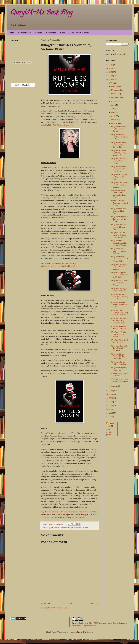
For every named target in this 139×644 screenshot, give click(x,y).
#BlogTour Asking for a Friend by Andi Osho (120, 380)
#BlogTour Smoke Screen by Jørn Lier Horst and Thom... (119, 243)
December (115, 87)
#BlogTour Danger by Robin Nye (119, 369)
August (114, 101)
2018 (111, 398)
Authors (38, 33)
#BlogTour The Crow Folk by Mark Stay (119, 363)
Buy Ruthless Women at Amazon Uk (55, 512)
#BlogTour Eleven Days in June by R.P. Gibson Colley (119, 259)
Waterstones (80, 517)
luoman (74, 632)
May (113, 112)
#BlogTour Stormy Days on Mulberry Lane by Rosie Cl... (119, 356)
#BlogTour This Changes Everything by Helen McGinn (119, 313)
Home (11, 33)
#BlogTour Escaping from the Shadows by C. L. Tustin (120, 297)
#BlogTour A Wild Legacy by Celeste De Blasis (119, 251)
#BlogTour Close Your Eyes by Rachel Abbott (119, 283)
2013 (111, 417)
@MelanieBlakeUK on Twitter (59, 263)
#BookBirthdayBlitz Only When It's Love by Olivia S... (119, 275)
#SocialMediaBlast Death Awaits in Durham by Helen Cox (118, 194)
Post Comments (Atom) (59, 608)
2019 (111, 394)
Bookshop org (69, 517)
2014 (111, 413)
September (115, 98)
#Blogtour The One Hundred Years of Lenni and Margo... (119, 235)
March (114, 120)
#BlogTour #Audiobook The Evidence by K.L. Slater (120, 169)
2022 (111, 80)
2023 (111, 76)
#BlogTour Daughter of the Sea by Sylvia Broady (119, 219)
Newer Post (46, 603)
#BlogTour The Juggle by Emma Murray (119, 290)
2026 (111, 65)
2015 (111, 409)
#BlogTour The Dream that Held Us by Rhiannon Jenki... (119, 321)
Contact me (51, 33)
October (114, 94)
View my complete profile (110, 432)
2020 (111, 391)
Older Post (94, 603)
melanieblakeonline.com (51, 266)
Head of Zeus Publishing (62, 528)
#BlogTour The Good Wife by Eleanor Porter (119, 227)
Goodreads (82, 512)
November (115, 90)
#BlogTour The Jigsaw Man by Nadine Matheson (119, 267)
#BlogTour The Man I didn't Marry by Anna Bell (119, 348)
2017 (111, 402)
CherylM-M (93, 623)
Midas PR (85, 528)
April (113, 116)
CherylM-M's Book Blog (41, 13)
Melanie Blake (76, 528)
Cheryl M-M (112, 425)
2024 (111, 72)
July (113, 105)
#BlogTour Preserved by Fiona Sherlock (119, 328)
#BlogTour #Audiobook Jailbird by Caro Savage (120, 129)
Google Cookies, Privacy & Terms (75, 33)
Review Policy (24, 33)
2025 (111, 68)
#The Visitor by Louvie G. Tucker (119, 375)
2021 (111, 83)
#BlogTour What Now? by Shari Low (119, 341)
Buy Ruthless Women (70, 266)
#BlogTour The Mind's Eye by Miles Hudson (119, 161)
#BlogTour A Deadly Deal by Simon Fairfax (118, 334)
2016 (111, 406)
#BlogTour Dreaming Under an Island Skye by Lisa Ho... (119, 145)
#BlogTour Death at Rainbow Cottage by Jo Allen (119, 137)
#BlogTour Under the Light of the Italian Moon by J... (119, 153)
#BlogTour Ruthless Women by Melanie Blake (119, 305)
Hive (60, 517)
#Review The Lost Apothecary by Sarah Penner (120, 203)
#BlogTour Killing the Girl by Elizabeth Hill (119, 177)
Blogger (89, 632)
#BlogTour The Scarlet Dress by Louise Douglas (119, 185)
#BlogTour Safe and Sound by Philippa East (119, 211)
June (113, 109)
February (115, 124)
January (114, 386)
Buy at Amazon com (49, 517)
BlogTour (50, 528)
